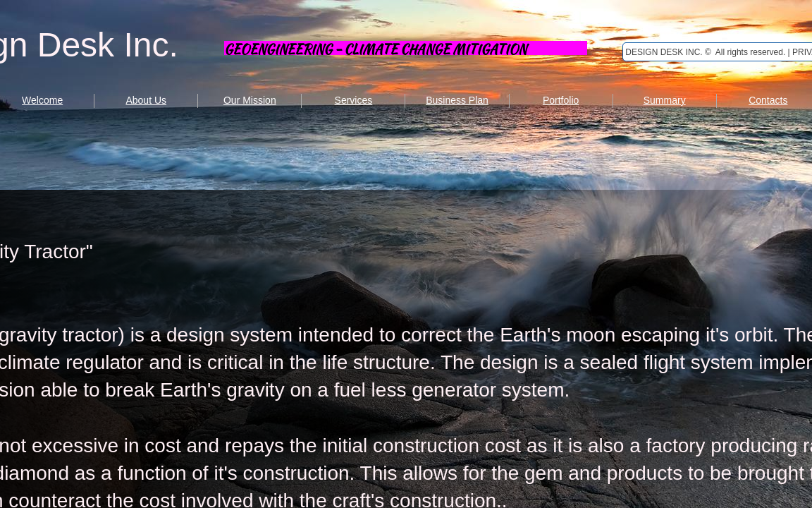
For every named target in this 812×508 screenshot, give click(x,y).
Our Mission (250, 100)
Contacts (768, 100)
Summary (665, 100)
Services (354, 100)
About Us (146, 100)
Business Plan (457, 100)
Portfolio (561, 100)
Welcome (42, 100)
